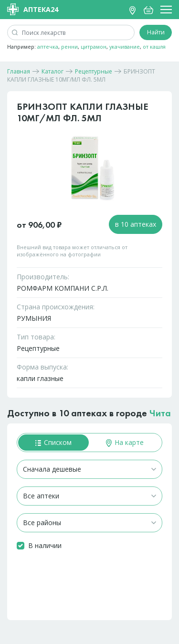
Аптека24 (33, 9)
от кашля (154, 47)
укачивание (125, 47)
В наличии (45, 545)
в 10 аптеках (136, 224)
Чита (160, 413)
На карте (125, 442)
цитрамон (94, 47)
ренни (69, 47)
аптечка (48, 47)
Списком (53, 442)
